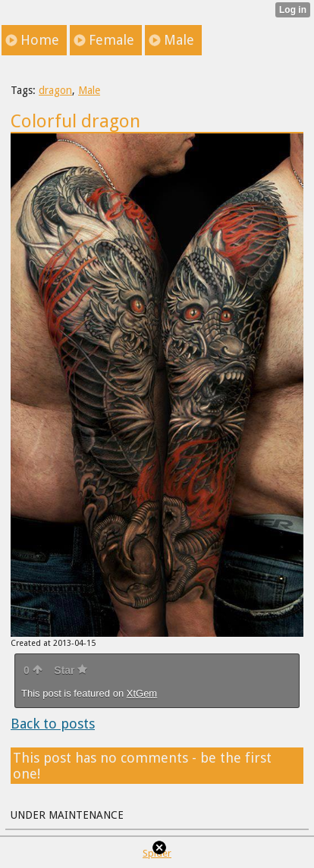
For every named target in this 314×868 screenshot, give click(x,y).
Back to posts (53, 724)
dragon (55, 90)
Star (71, 670)
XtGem (142, 693)
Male (89, 90)
